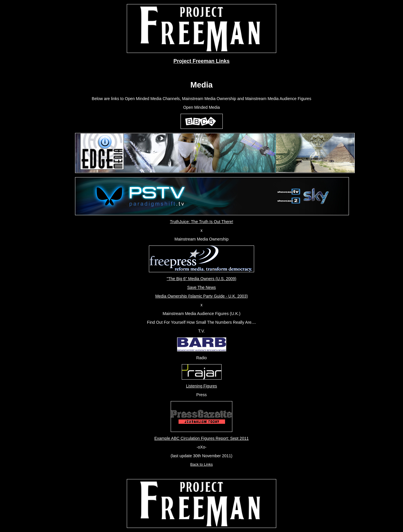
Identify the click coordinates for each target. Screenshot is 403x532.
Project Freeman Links (201, 61)
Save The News (202, 287)
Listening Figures (202, 386)
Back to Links (201, 464)
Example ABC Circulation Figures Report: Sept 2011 (202, 438)
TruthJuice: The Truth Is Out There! (201, 222)
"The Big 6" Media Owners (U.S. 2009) (201, 279)
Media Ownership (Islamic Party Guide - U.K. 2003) (201, 296)
